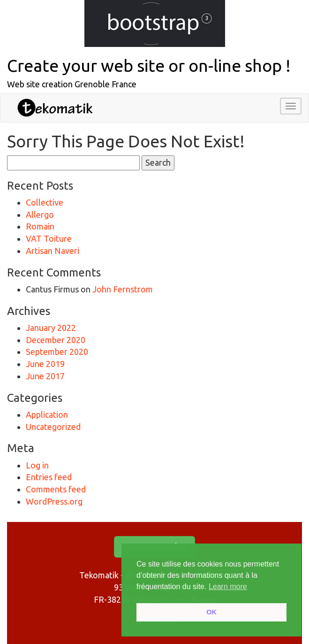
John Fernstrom (123, 289)
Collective (45, 202)
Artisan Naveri (53, 251)
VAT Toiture (49, 238)
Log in (37, 465)
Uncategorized (53, 427)
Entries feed (49, 477)
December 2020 (56, 340)
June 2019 (45, 364)
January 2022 (51, 328)
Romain (40, 226)
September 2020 (57, 352)
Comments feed (56, 489)
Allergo (40, 215)
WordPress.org (54, 501)
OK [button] (211, 612)
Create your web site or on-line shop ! (149, 65)
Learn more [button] (228, 586)
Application (47, 414)
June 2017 (45, 376)
